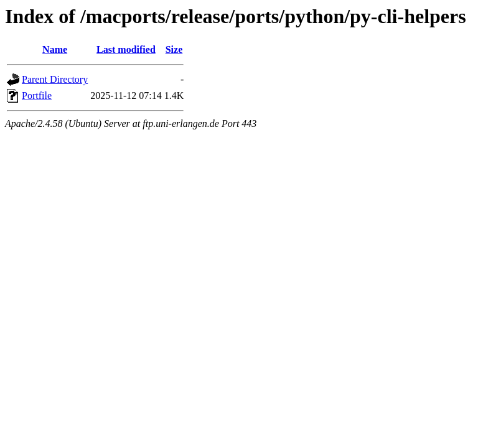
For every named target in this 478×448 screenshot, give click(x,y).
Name (55, 49)
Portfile (37, 96)
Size (174, 49)
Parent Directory (55, 79)
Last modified (126, 49)
